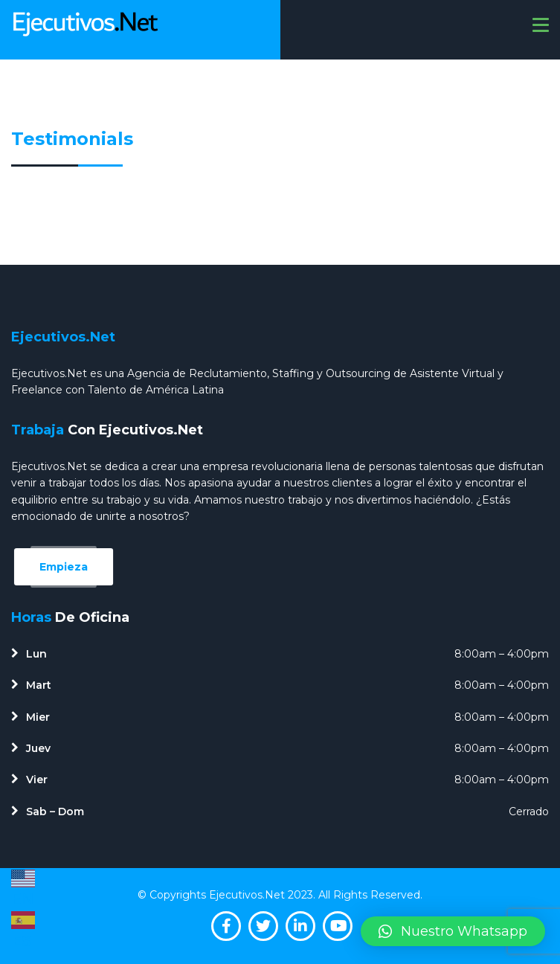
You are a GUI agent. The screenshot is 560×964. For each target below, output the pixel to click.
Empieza (64, 567)
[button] (453, 931)
